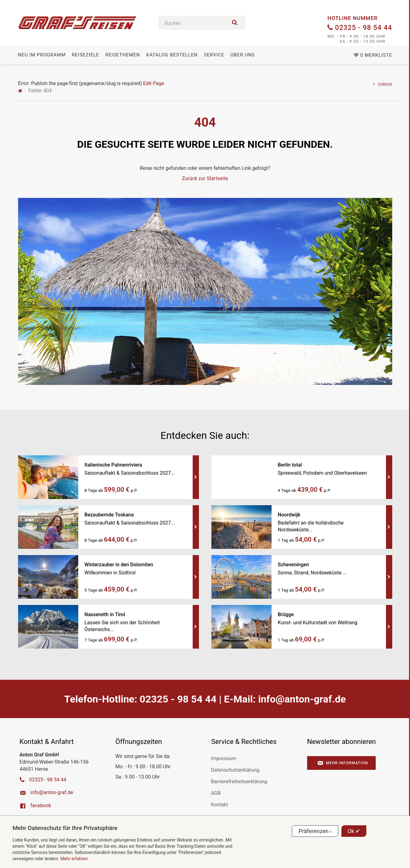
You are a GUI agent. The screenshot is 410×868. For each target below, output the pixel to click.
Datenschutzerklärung (235, 770)
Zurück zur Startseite (205, 178)
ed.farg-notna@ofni (302, 699)
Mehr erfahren (74, 859)
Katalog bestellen (172, 55)
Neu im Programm (42, 55)
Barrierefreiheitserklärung (239, 782)
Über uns (243, 55)
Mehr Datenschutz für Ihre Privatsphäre (65, 828)
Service (214, 55)
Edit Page (154, 83)
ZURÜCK (383, 84)
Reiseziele (86, 55)
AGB (216, 793)
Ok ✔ (354, 831)
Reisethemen (123, 55)
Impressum (224, 758)
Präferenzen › (315, 831)
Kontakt (220, 805)
